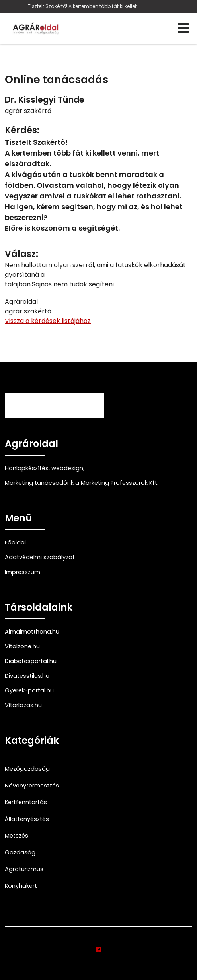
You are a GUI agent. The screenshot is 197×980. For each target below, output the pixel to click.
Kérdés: (22, 130)
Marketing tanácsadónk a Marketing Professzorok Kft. (82, 483)
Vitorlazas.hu (23, 705)
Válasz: (21, 254)
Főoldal (15, 542)
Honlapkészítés (27, 468)
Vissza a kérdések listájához (48, 321)
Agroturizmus (24, 869)
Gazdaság (20, 852)
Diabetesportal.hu (31, 661)
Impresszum (22, 572)
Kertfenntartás (26, 802)
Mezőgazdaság (27, 769)
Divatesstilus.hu (27, 676)
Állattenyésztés (27, 819)
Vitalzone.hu (22, 646)
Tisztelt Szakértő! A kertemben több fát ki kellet (82, 6)
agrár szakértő (28, 111)
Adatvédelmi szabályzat (40, 557)
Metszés (17, 836)
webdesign (67, 468)
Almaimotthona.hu (32, 632)
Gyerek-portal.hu (29, 690)
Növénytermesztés (32, 786)
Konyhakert (21, 886)
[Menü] (183, 28)
